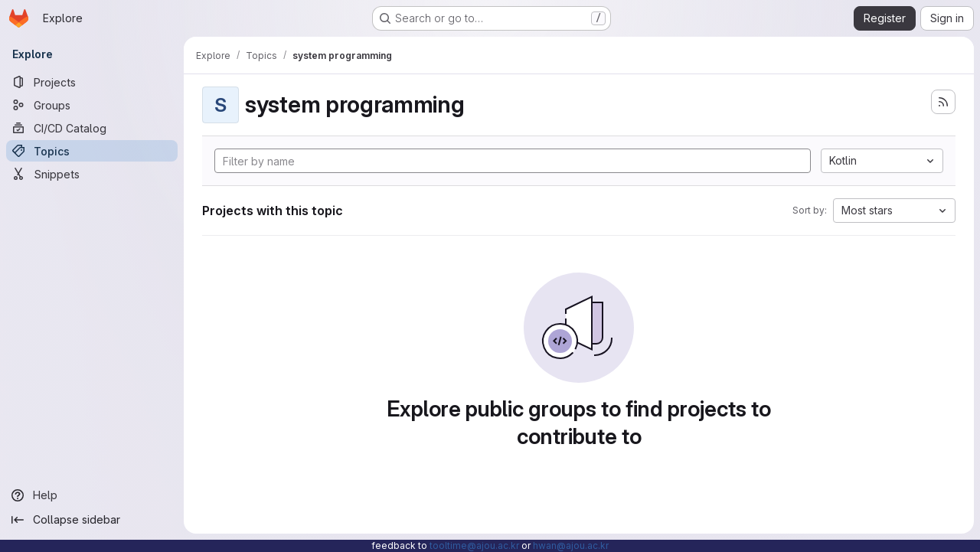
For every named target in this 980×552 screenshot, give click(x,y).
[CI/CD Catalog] (92, 128)
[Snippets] (92, 174)
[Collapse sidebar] (92, 520)
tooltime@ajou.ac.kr (474, 545)
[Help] (92, 495)
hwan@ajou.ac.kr (571, 545)
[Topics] (92, 151)
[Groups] (92, 105)
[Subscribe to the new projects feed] (943, 102)
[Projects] (92, 82)
